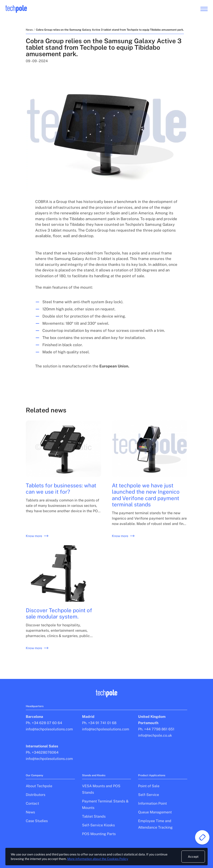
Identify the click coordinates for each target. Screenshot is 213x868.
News (29, 30)
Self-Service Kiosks (98, 825)
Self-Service (149, 795)
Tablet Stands (94, 816)
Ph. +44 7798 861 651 (156, 729)
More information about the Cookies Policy (98, 859)
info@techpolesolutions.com (49, 729)
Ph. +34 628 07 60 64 (44, 723)
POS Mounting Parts (99, 834)
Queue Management (155, 812)
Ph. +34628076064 (42, 752)
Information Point (152, 803)
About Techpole (39, 786)
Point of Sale (149, 786)
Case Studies (37, 821)
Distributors (36, 795)
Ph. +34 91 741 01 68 (99, 723)
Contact (32, 803)
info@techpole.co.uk (155, 735)
